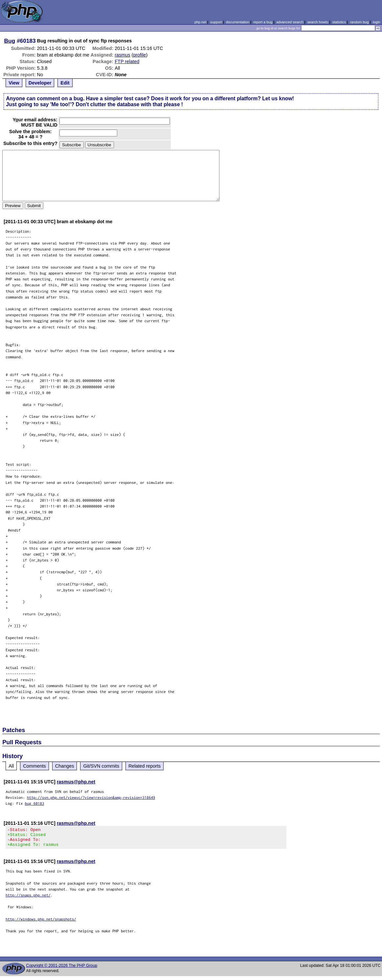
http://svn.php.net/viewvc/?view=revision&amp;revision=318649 (91, 797)
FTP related (127, 61)
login (377, 22)
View (14, 83)
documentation (238, 22)
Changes (65, 766)
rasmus (122, 55)
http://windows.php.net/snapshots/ (41, 923)
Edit (65, 83)
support (216, 22)
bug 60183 (35, 803)
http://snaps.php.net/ (28, 899)
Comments (34, 766)
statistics (339, 22)
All (11, 766)
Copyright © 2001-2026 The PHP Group (62, 969)
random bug (359, 22)
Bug (10, 41)
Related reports (145, 766)
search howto (318, 22)
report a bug (263, 22)
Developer (40, 83)
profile (139, 55)
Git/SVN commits (101, 766)
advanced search (290, 22)
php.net (200, 22)
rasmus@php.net (76, 782)
